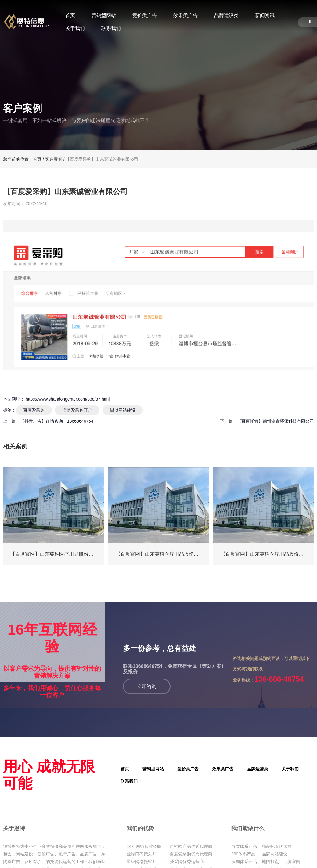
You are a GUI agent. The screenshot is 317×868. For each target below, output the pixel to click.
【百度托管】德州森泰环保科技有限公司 (276, 421)
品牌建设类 (226, 15)
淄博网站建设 (123, 410)
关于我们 (75, 28)
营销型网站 (104, 15)
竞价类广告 (145, 15)
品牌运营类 (249, 770)
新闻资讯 (265, 15)
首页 (70, 15)
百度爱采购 (34, 410)
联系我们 (111, 28)
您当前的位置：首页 (23, 159)
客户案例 (54, 159)
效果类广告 (186, 15)
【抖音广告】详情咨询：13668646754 (57, 421)
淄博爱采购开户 (77, 410)
